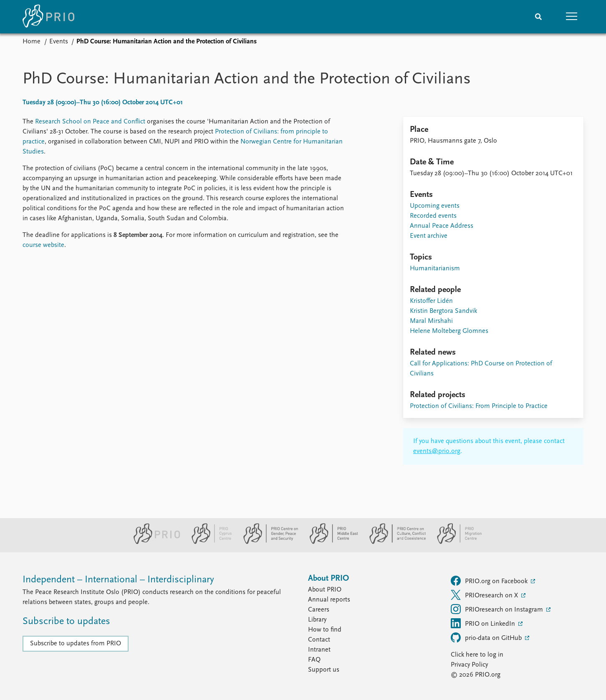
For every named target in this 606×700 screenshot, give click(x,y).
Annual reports (329, 600)
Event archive (429, 236)
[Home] (48, 17)
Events (59, 42)
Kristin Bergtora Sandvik (443, 311)
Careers (319, 610)
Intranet (319, 650)
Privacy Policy (469, 665)
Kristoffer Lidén (431, 301)
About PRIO (325, 590)
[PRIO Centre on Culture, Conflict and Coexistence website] (394, 542)
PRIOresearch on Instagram (498, 609)
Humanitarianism (435, 269)
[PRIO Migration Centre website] (455, 542)
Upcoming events (435, 206)
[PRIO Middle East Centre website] (330, 542)
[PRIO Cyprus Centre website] (208, 542)
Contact (319, 640)
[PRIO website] (153, 542)
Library (317, 620)
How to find (325, 630)
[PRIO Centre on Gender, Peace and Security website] (267, 542)
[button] (572, 17)
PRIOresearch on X (485, 595)
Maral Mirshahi (431, 321)
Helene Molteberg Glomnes (449, 331)
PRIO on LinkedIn (484, 623)
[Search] (538, 17)
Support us (324, 670)
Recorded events (433, 216)
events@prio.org (437, 451)
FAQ (314, 660)
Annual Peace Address (442, 226)
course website (43, 245)
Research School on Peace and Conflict (90, 122)
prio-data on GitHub (487, 637)
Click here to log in (477, 655)
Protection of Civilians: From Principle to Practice (479, 406)
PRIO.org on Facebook (490, 581)
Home (32, 42)
